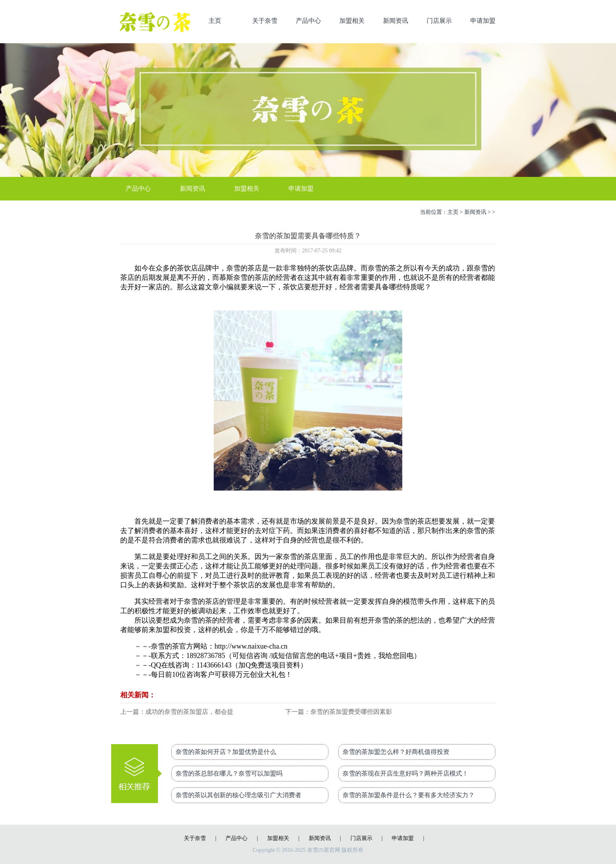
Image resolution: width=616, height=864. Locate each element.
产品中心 (308, 21)
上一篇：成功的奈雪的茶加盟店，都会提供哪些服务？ (177, 712)
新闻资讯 (396, 21)
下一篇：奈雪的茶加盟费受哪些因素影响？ (339, 712)
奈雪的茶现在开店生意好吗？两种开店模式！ (405, 773)
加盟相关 (352, 21)
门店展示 (439, 21)
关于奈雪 (265, 21)
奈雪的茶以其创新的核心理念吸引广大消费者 (238, 795)
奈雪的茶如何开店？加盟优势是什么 (226, 752)
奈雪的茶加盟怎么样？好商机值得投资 (396, 752)
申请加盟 (483, 21)
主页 (215, 21)
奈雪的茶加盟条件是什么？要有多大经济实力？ (409, 795)
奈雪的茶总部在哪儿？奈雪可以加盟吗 (229, 773)
